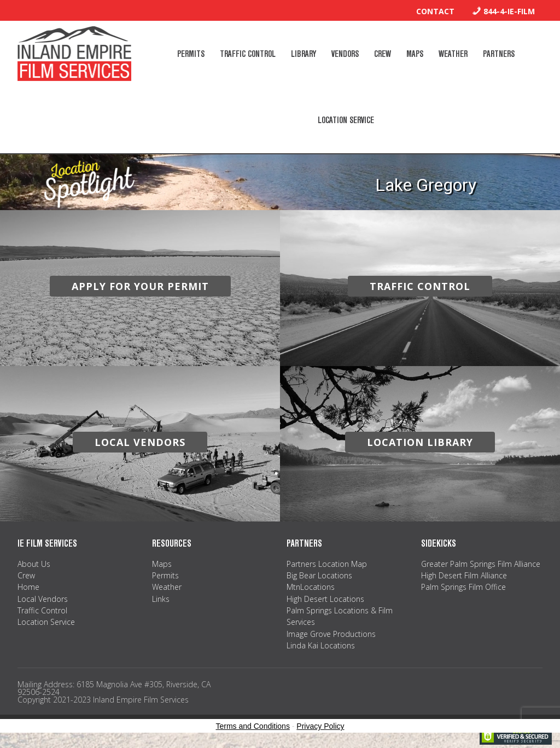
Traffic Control (42, 610)
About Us (34, 564)
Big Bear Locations (319, 575)
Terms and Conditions (253, 726)
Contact (435, 11)
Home (28, 587)
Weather (167, 587)
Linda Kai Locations (321, 645)
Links (161, 599)
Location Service (46, 622)
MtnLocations (311, 587)
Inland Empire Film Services (74, 54)
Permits (165, 575)
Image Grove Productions (331, 634)
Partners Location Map (327, 564)
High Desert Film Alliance (464, 575)
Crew (26, 575)
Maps (162, 564)
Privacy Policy (320, 726)
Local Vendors (43, 599)
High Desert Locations (325, 599)
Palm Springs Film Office (463, 587)
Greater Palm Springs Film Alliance (481, 564)
